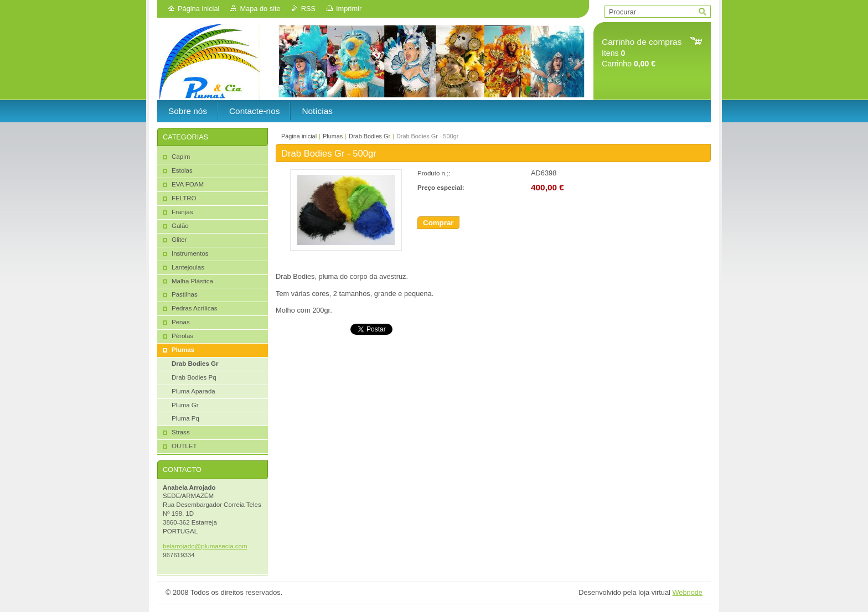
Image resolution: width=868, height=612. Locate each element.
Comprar (438, 223)
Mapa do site (260, 9)
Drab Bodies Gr (370, 136)
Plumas (333, 136)
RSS (308, 9)
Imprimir (349, 9)
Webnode (687, 592)
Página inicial (198, 9)
